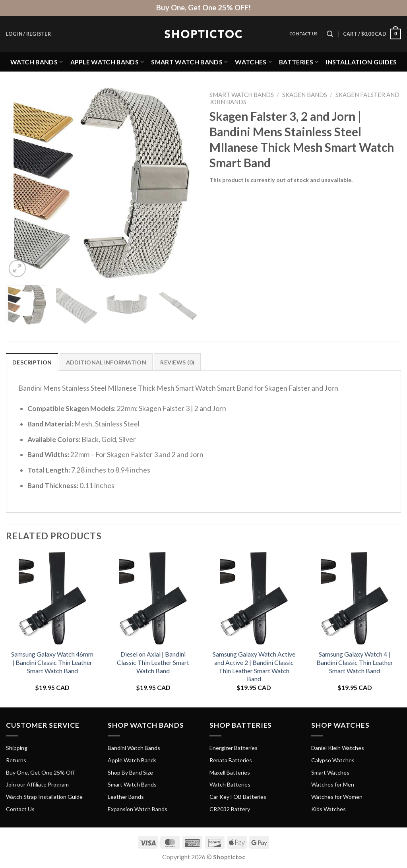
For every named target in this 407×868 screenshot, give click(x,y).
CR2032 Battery (230, 809)
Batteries (299, 62)
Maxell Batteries (230, 772)
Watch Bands (37, 62)
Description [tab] (32, 362)
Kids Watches (329, 809)
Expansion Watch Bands (138, 809)
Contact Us (303, 34)
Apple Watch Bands (107, 62)
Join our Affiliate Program (37, 784)
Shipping (17, 748)
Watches (253, 62)
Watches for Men (333, 784)
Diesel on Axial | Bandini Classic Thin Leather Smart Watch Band (153, 662)
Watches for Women (337, 797)
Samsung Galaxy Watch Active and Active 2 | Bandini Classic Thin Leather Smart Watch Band (254, 666)
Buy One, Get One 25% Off (40, 772)
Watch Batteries (230, 784)
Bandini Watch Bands (134, 748)
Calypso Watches (333, 760)
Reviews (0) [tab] (177, 362)
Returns (16, 760)
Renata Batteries (231, 760)
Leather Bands (126, 797)
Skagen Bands (305, 95)
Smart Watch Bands (189, 62)
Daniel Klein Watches (338, 748)
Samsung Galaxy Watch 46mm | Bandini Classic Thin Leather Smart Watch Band (52, 662)
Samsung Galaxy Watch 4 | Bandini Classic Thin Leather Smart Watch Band (355, 662)
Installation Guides (361, 62)
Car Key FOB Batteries (238, 797)
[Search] (330, 34)
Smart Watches (330, 772)
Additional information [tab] (106, 362)
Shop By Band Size (130, 772)
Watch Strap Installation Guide (44, 797)
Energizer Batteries (234, 748)
